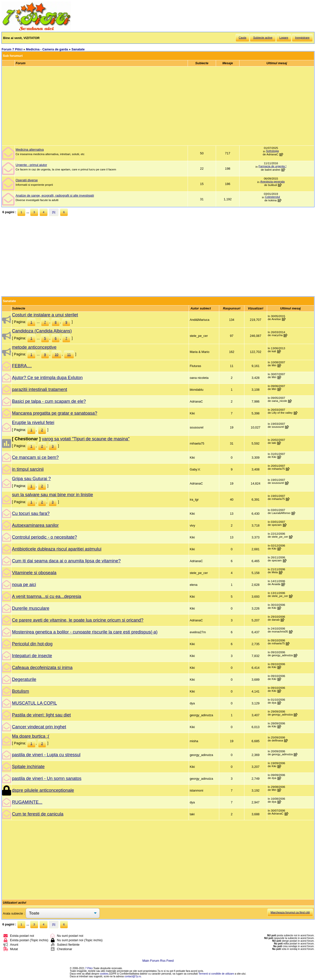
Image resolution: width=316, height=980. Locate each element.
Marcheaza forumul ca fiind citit (290, 912)
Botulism (21, 691)
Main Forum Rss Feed (158, 961)
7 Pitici (89, 968)
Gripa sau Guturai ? (31, 479)
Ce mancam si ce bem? (35, 457)
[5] (54, 212)
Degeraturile (24, 679)
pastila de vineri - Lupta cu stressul (46, 755)
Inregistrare (302, 38)
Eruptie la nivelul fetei (33, 423)
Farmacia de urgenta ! (272, 166)
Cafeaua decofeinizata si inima (42, 668)
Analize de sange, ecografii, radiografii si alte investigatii (55, 195)
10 (57, 355)
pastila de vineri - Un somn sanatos (47, 778)
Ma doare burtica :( (31, 736)
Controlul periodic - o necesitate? (45, 537)
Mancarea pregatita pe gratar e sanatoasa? (55, 413)
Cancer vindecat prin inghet (39, 727)
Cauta (243, 38)
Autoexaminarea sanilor (35, 525)
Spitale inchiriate (28, 767)
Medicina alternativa (30, 150)
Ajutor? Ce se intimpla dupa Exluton (47, 378)
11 (69, 355)
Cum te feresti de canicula (38, 814)
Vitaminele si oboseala (34, 573)
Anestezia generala (272, 182)
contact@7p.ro (133, 976)
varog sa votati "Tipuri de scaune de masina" (86, 439)
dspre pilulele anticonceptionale (43, 790)
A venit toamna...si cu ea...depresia (47, 596)
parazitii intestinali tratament (40, 389)
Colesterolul (272, 197)
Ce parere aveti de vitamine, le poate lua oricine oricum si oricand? (78, 620)
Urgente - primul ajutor (31, 165)
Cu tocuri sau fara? (31, 513)
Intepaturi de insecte (32, 656)
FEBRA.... (22, 366)
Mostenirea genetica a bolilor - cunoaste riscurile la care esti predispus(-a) (85, 632)
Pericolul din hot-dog (32, 644)
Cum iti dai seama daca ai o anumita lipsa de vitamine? (66, 561)
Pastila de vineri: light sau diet (41, 715)
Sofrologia (273, 151)
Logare (284, 38)
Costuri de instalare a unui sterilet (45, 315)
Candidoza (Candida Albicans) (42, 331)
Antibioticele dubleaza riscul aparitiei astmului (57, 549)
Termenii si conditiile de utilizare (216, 974)
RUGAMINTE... (27, 802)
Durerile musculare (31, 608)
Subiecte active (263, 38)
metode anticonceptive (34, 347)
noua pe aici (24, 585)
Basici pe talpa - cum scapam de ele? (49, 401)
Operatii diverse (27, 180)
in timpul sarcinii (28, 469)
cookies (104, 974)
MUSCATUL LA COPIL (35, 703)
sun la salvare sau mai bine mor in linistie (53, 495)
